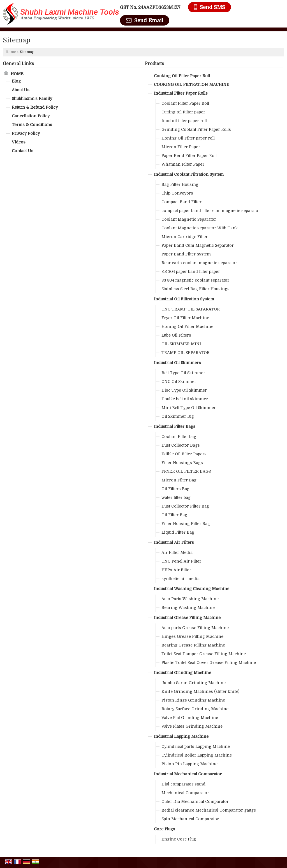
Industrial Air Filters (174, 542)
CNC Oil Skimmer (179, 382)
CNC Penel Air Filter (181, 561)
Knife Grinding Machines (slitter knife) (200, 691)
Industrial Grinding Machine (182, 673)
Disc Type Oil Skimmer (184, 390)
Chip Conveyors (177, 193)
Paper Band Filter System (186, 254)
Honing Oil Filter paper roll (188, 138)
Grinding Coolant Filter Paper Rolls (196, 129)
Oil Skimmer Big (178, 416)
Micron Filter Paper (181, 147)
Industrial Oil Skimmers (177, 363)
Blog (16, 81)
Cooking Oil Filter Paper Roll (182, 76)
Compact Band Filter (181, 202)
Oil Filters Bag (175, 489)
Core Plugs (165, 829)
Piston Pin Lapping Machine (189, 764)
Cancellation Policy (31, 116)
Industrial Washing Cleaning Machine (192, 589)
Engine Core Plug (179, 839)
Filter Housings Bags (182, 463)
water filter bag (176, 497)
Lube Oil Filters (176, 335)
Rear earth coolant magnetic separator (199, 263)
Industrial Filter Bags (175, 426)
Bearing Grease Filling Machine (193, 645)
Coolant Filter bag (179, 437)
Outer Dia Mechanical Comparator (195, 801)
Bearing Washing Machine (188, 607)
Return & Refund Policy (35, 107)
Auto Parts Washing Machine (190, 599)
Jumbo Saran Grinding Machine (194, 683)
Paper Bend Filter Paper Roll (189, 156)
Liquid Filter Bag (178, 532)
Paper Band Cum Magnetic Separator (198, 245)
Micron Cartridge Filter (185, 237)
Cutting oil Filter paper (183, 112)
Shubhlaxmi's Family (32, 99)
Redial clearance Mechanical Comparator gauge (209, 810)
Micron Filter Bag (179, 480)
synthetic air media (180, 579)
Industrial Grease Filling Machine (187, 618)
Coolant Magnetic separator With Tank (200, 228)
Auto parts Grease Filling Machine (195, 628)
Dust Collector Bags (181, 445)
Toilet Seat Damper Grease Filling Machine (204, 654)
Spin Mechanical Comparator (190, 819)
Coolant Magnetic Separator (189, 219)
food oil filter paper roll (184, 121)
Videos (19, 142)
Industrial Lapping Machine (181, 736)
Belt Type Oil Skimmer (183, 373)
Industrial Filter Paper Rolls (181, 93)
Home (11, 52)
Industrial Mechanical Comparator (188, 774)
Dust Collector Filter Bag (185, 506)
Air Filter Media (177, 552)
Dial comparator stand (183, 784)
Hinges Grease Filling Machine (192, 636)
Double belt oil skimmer (185, 399)
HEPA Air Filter (176, 570)
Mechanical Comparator (185, 793)
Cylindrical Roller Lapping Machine (197, 755)
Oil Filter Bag (174, 515)
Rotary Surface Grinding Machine (195, 709)
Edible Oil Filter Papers (184, 454)
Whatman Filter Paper (183, 164)
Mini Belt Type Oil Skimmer (189, 408)
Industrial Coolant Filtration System (189, 174)
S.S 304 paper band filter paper (191, 271)
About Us (21, 90)
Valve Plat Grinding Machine (190, 718)
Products (154, 64)
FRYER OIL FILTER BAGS (186, 471)
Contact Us (23, 151)
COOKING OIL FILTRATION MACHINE (192, 84)
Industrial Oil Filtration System (184, 299)
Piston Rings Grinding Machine (193, 700)
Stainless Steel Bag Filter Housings (195, 289)
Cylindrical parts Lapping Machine (196, 746)
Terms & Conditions (32, 125)
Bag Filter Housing (180, 184)
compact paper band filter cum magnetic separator (211, 211)
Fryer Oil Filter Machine (185, 318)
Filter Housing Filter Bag (186, 524)
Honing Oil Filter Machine (187, 326)
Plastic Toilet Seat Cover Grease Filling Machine (209, 663)
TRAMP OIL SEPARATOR (186, 353)
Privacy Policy (26, 133)
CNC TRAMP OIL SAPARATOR (191, 309)
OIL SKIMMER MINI (181, 344)
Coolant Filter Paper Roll (185, 103)
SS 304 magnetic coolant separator (195, 280)
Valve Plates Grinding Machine (192, 726)
